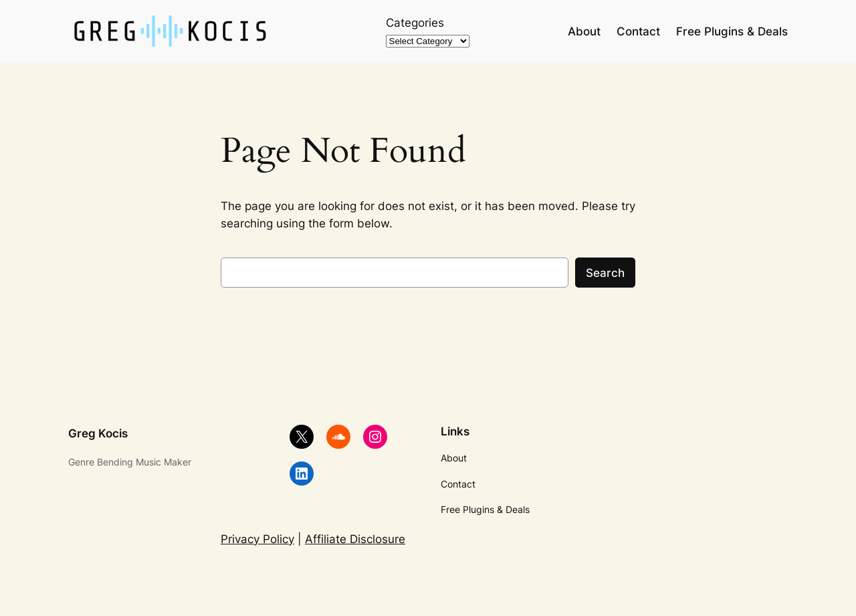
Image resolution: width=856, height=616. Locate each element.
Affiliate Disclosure (355, 539)
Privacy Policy (257, 539)
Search (605, 273)
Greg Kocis (98, 433)
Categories (415, 23)
